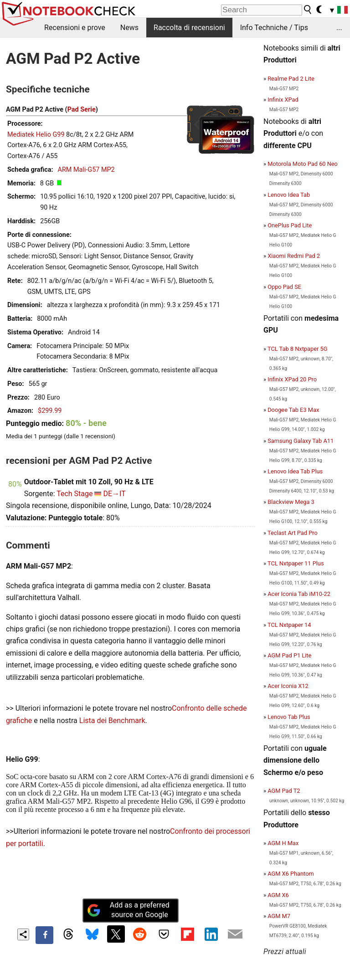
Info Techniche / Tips (274, 28)
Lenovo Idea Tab (289, 195)
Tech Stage (75, 494)
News (129, 28)
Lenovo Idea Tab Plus (295, 471)
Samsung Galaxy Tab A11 (301, 441)
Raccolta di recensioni (189, 28)
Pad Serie (82, 110)
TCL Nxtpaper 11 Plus (296, 563)
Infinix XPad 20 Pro (292, 379)
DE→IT (114, 494)
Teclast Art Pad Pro (293, 533)
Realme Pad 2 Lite (291, 79)
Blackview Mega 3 (291, 502)
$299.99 (50, 411)
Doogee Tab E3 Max (293, 410)
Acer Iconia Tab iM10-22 (299, 594)
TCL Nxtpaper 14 (289, 625)
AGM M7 (279, 916)
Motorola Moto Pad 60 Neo (303, 164)
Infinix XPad (283, 100)
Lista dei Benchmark (112, 721)
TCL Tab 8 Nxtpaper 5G (297, 349)
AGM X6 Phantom (291, 874)
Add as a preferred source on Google (128, 910)
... (339, 28)
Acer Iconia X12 (288, 686)
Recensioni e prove (75, 28)
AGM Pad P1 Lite (289, 655)
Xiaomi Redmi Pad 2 (294, 256)
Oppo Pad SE (284, 287)
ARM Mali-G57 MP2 (86, 170)
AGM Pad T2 (284, 791)
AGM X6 (278, 895)
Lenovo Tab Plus (289, 717)
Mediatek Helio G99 (36, 135)
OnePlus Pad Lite (290, 225)
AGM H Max (283, 843)
